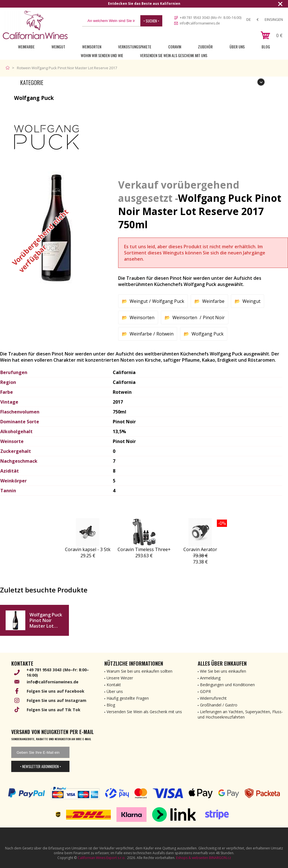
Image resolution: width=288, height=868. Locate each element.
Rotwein (165, 334)
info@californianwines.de (200, 23)
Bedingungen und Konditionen (227, 685)
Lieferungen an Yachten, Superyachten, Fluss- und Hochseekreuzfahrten (240, 714)
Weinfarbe (26, 47)
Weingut (58, 47)
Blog (266, 47)
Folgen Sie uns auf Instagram (57, 700)
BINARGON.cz (220, 858)
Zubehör (205, 47)
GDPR (205, 691)
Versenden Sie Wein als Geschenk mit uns (174, 55)
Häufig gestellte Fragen (128, 698)
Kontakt (114, 685)
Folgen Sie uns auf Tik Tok (54, 710)
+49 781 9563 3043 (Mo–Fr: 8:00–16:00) (211, 18)
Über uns (237, 47)
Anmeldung (210, 678)
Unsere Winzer (120, 678)
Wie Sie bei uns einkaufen (223, 671)
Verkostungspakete (135, 47)
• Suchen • (151, 21)
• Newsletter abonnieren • (40, 766)
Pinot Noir (214, 317)
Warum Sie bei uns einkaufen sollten (139, 671)
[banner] (35, 25)
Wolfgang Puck (168, 301)
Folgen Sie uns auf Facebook (56, 691)
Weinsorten (92, 47)
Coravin (175, 47)
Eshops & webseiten (192, 858)
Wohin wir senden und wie (102, 55)
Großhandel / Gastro (219, 705)
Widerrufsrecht (213, 698)
